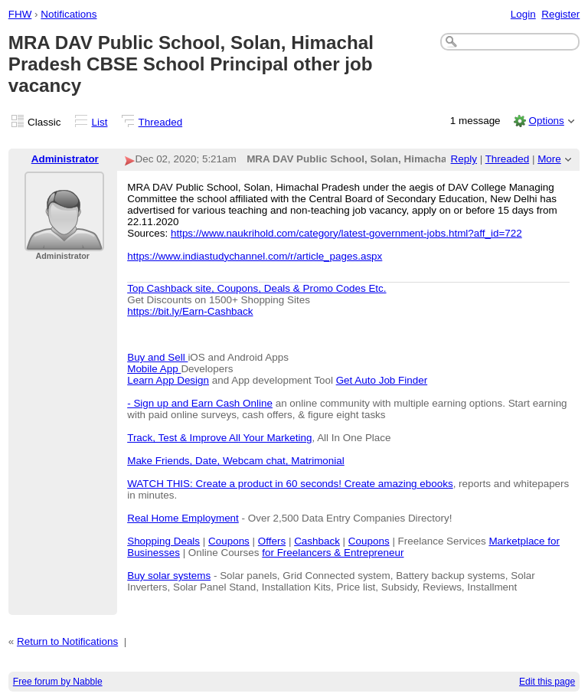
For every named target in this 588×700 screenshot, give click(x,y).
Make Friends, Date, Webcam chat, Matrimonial (236, 461)
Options (546, 121)
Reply (464, 159)
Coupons (229, 541)
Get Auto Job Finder (382, 380)
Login (523, 14)
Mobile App (154, 369)
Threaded (161, 122)
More (549, 159)
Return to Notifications (67, 641)
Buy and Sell (157, 357)
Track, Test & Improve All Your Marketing (219, 438)
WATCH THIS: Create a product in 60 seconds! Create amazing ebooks (290, 484)
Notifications (69, 14)
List (100, 122)
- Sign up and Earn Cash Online (200, 403)
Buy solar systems (169, 576)
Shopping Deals (163, 541)
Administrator (65, 159)
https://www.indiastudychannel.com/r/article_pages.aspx (255, 256)
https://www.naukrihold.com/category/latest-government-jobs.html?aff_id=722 (346, 233)
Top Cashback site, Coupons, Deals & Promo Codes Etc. (256, 288)
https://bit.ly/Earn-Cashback (190, 311)
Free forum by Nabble (58, 682)
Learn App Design (168, 380)
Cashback (317, 541)
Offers (272, 541)
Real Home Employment (183, 518)
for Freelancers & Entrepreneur (333, 553)
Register (560, 14)
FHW (20, 14)
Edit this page (547, 682)
